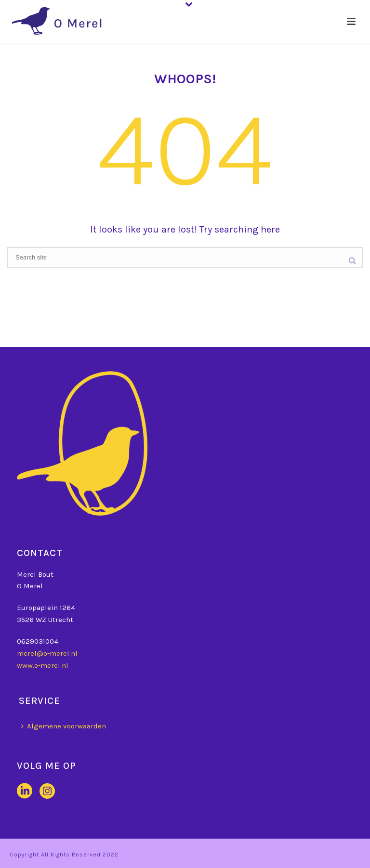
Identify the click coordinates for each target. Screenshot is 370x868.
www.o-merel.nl (43, 665)
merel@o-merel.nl (47, 653)
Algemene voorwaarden (64, 726)
